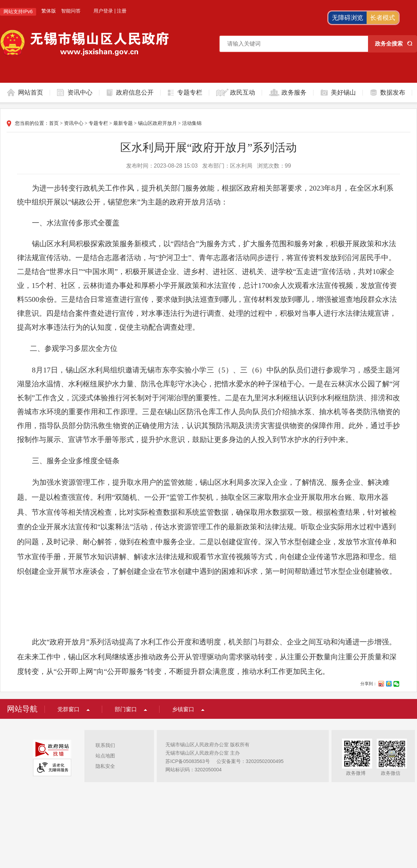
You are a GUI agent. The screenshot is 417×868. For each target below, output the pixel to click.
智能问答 (71, 11)
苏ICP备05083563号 (188, 761)
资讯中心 (80, 93)
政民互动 (243, 93)
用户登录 (103, 11)
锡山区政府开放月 (157, 123)
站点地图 (105, 756)
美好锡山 (343, 93)
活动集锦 (192, 123)
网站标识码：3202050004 (194, 770)
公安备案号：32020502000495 (250, 761)
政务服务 (294, 93)
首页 (54, 123)
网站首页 (31, 93)
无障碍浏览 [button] (347, 18)
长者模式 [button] (383, 18)
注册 (122, 11)
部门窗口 (126, 709)
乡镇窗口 (183, 709)
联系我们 (105, 745)
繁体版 (49, 11)
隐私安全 (105, 766)
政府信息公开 (135, 93)
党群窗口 (68, 709)
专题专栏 (190, 93)
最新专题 (123, 123)
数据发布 (393, 93)
